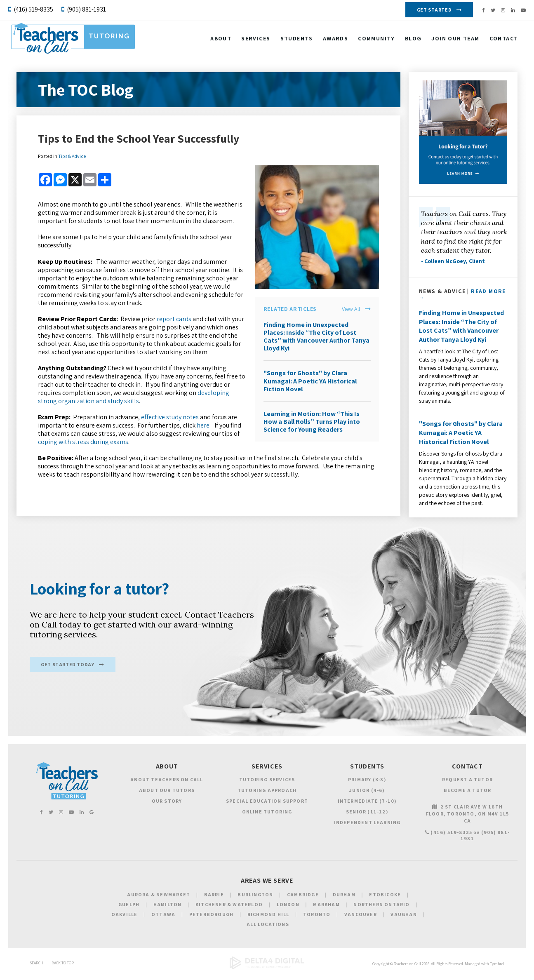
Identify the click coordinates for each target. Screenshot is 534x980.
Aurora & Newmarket (159, 899)
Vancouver (361, 918)
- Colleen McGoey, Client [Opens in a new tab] (453, 261)
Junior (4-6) (367, 795)
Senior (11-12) (367, 816)
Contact (498, 42)
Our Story (167, 805)
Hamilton (168, 908)
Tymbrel (497, 968)
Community (371, 42)
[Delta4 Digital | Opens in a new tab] (267, 972)
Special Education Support (267, 805)
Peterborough (211, 918)
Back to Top (63, 967)
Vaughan (403, 918)
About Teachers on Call (167, 784)
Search (36, 967)
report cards (174, 319)
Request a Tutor (467, 784)
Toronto (317, 918)
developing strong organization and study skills (134, 397)
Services (250, 42)
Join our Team (450, 42)
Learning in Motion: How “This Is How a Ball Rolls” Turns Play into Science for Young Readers (312, 422)
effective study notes (170, 417)
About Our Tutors (167, 795)
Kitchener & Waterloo (229, 908)
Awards (330, 42)
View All (351, 309)
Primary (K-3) (367, 784)
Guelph (129, 908)
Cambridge (303, 899)
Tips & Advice (72, 156)
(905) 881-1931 (86, 9)
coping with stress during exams (83, 442)
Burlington (255, 899)
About (215, 42)
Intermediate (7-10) (367, 805)
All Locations (268, 928)
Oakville (125, 918)
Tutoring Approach (267, 795)
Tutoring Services (267, 784)
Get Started (434, 10)
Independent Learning (367, 827)
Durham (344, 899)
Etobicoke (385, 899)
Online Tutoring (267, 816)
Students (291, 42)
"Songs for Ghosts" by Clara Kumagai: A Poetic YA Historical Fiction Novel (310, 381)
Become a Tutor (468, 795)
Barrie (214, 899)
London (288, 908)
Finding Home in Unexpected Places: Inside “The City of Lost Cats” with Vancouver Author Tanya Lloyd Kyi (316, 337)
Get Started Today (67, 669)
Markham (326, 908)
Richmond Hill (268, 918)
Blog (408, 42)
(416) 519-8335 (33, 9)
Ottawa (163, 918)
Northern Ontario (381, 908)
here (203, 425)
